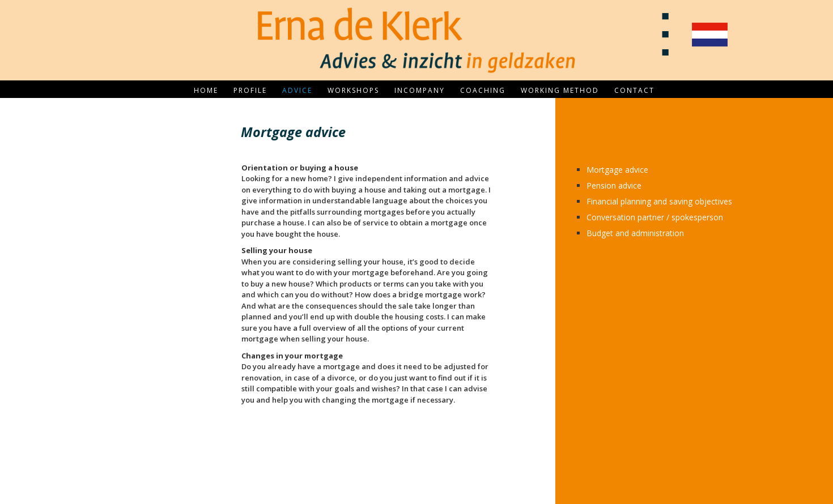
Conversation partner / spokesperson (655, 217)
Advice (297, 90)
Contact (634, 90)
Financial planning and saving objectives (659, 201)
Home (206, 90)
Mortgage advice (617, 170)
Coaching (483, 90)
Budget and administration (635, 233)
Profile (250, 90)
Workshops (353, 90)
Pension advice (614, 185)
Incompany (420, 90)
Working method (560, 90)
